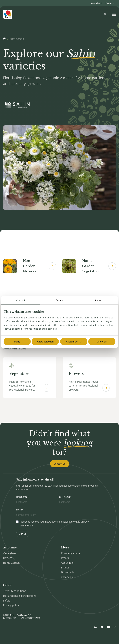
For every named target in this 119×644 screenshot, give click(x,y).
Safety (7, 601)
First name (22, 497)
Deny (17, 342)
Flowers (8, 558)
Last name (65, 497)
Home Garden (11, 563)
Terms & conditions (15, 591)
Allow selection (45, 342)
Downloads (68, 572)
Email (19, 510)
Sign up (23, 534)
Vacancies (67, 577)
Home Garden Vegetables (89, 266)
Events (65, 558)
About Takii (68, 563)
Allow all (102, 342)
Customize (74, 342)
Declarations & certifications (20, 596)
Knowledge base (71, 553)
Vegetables (10, 553)
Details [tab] (59, 300)
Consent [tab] (21, 300)
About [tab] (98, 300)
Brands (65, 568)
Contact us (60, 464)
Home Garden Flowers (30, 266)
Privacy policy (11, 605)
